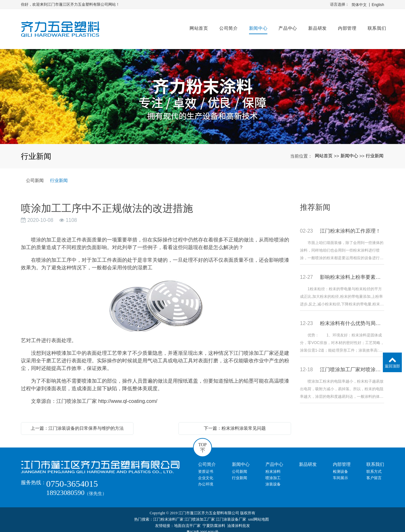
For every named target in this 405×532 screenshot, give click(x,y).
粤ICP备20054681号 (203, 526)
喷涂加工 (273, 472)
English (378, 5)
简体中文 (359, 5)
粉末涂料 (273, 466)
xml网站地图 (259, 514)
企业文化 (206, 472)
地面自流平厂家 (187, 520)
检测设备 (340, 466)
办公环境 (206, 479)
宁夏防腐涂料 (214, 520)
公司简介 (226, 26)
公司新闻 (35, 175)
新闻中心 (256, 26)
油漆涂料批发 (239, 520)
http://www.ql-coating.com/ (128, 395)
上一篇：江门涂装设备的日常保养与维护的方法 (77, 422)
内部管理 (345, 26)
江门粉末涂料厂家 (168, 514)
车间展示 (340, 472)
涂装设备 (273, 479)
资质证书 (206, 466)
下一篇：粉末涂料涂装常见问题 (235, 422)
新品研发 (316, 26)
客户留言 (374, 472)
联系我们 (375, 26)
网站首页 (197, 26)
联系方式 (374, 466)
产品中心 (286, 26)
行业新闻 (375, 150)
